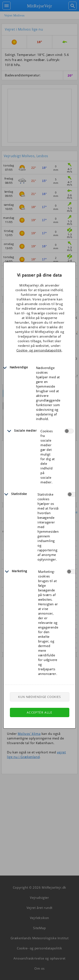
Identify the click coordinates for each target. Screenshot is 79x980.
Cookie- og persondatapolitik (39, 350)
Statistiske (19, 494)
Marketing (19, 571)
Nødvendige (19, 367)
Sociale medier (25, 431)
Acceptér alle (39, 712)
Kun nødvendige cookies (39, 697)
